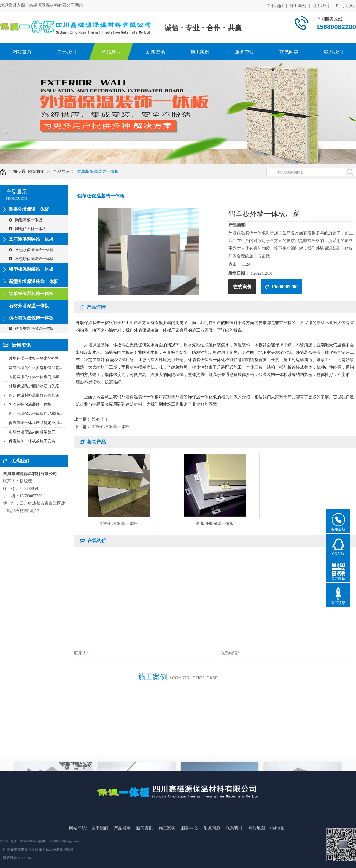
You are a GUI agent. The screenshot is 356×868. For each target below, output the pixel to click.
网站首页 (22, 52)
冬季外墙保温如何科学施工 (32, 432)
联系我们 (321, 5)
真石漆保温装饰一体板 (31, 239)
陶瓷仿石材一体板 (27, 229)
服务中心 (244, 52)
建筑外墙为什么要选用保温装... (35, 368)
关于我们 (275, 5)
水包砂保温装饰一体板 (31, 259)
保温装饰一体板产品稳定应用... (35, 423)
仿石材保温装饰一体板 (31, 318)
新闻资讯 (155, 52)
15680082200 (281, 287)
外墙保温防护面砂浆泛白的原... (35, 386)
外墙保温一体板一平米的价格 (34, 358)
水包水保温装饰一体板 (31, 250)
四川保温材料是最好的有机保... (35, 395)
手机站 (345, 5)
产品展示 (111, 52)
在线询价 (242, 287)
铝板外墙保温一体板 (111, 427)
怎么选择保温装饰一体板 (30, 404)
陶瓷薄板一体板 (26, 220)
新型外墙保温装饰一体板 (33, 281)
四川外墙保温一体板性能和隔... (35, 414)
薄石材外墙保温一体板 (31, 328)
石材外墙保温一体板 (29, 306)
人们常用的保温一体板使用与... (35, 377)
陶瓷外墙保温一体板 (29, 209)
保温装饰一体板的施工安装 (32, 441)
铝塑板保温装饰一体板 (31, 269)
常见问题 (289, 52)
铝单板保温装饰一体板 (103, 172)
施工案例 (298, 5)
